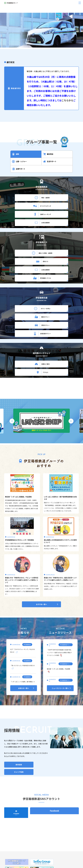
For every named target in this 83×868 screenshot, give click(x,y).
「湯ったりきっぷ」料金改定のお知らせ (22, 607)
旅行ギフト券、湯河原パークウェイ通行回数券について (42, 847)
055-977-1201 (39, 842)
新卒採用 (19, 706)
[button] (38, 43)
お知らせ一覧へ (24, 630)
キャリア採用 (19, 714)
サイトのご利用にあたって (49, 853)
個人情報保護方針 (32, 853)
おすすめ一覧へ (41, 546)
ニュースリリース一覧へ (60, 630)
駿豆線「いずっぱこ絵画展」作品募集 (59, 611)
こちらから (67, 100)
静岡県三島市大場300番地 (43, 839)
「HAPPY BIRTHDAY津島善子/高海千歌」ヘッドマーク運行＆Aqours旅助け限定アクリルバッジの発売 (59, 594)
